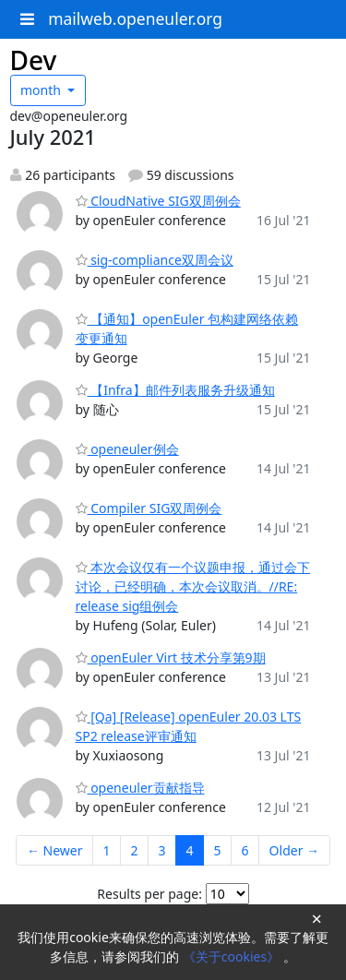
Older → (294, 850)
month (42, 90)
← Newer (55, 850)
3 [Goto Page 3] (162, 850)
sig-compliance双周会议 (155, 260)
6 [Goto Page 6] (245, 850)
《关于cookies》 (233, 956)
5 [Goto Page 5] (218, 850)
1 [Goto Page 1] (107, 850)
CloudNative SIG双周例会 (158, 201)
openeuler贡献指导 (140, 788)
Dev (34, 60)
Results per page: (149, 894)
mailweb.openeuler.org (135, 18)
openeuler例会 (127, 449)
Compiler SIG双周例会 (149, 508)
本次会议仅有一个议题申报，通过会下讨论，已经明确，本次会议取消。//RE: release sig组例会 (193, 586)
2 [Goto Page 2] (135, 850)
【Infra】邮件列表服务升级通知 (175, 390)
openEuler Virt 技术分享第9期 (171, 657)
